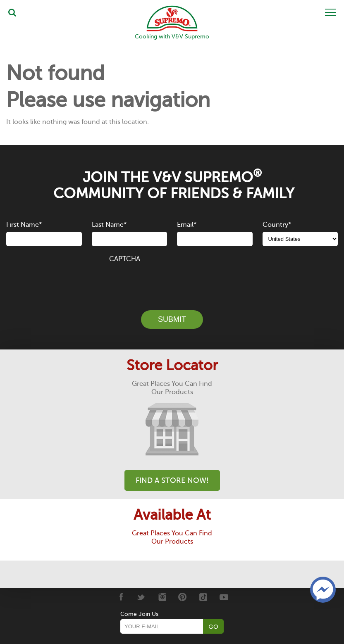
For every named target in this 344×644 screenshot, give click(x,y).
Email (187, 225)
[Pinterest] (183, 597)
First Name (24, 225)
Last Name (109, 225)
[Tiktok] (203, 597)
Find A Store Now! (172, 480)
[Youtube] (224, 597)
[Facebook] (121, 597)
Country (277, 225)
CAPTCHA (125, 259)
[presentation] (172, 282)
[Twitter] (141, 597)
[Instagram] (162, 597)
